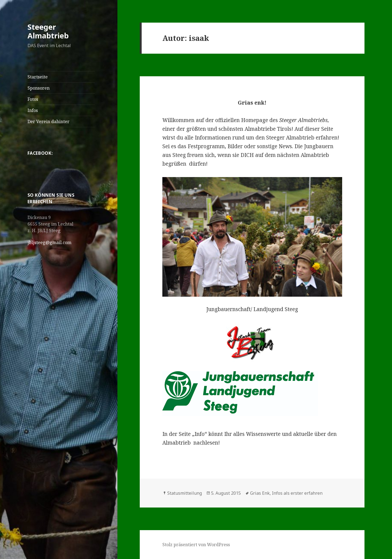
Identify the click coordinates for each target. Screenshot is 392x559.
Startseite (38, 77)
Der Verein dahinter (48, 121)
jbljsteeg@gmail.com (49, 242)
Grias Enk (260, 493)
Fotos (33, 99)
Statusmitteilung (185, 493)
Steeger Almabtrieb (48, 31)
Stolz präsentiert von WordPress (196, 545)
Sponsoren (39, 88)
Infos (33, 110)
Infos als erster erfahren (297, 493)
